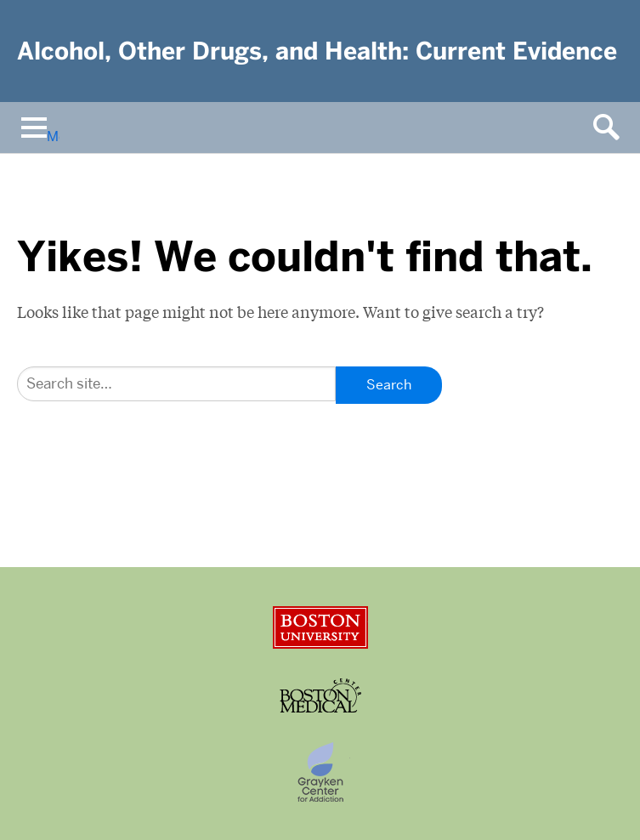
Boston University (320, 627)
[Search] (176, 384)
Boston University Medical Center (320, 695)
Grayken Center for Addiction (320, 772)
